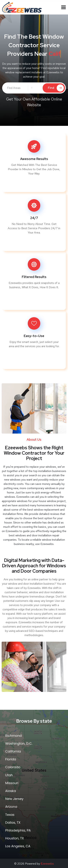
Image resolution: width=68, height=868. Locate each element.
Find (56, 88)
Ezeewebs (47, 864)
